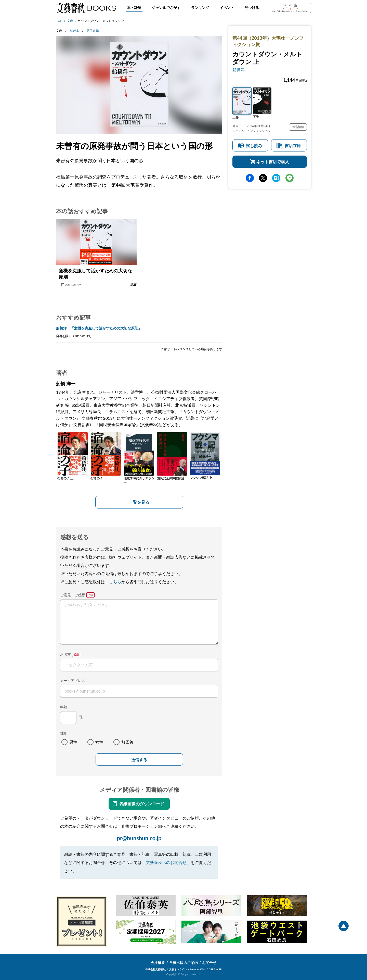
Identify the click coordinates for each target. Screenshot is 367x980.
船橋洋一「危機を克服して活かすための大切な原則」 (99, 328)
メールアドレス (73, 680)
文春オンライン (178, 969)
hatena (276, 178)
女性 (99, 742)
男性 (73, 742)
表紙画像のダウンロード (142, 804)
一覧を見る (139, 502)
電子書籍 (93, 31)
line (290, 178)
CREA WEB (215, 969)
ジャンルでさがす (166, 8)
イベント (227, 8)
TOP (59, 21)
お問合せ (209, 963)
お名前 (65, 654)
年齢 (64, 707)
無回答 (127, 742)
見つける (252, 8)
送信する (139, 760)
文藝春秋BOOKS (86, 8)
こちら (115, 582)
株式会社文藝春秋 (155, 969)
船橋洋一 (241, 70)
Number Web (198, 969)
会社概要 (158, 963)
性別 (64, 733)
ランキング (200, 8)
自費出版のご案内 (183, 963)
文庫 (70, 21)
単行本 (74, 31)
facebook (250, 178)
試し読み (254, 145)
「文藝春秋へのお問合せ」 (166, 862)
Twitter (263, 178)
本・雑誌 (134, 8)
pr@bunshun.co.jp (139, 838)
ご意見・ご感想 (73, 595)
